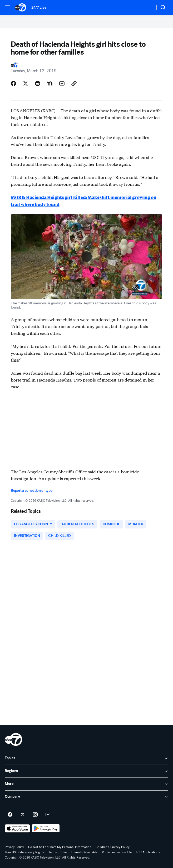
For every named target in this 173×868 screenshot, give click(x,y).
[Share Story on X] (26, 83)
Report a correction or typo (32, 491)
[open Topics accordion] (86, 758)
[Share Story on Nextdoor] (50, 83)
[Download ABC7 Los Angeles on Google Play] (46, 828)
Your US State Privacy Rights (24, 852)
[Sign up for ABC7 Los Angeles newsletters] (48, 815)
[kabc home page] (13, 739)
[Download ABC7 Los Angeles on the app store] (17, 828)
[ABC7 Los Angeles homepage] (21, 7)
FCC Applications (148, 852)
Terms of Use (58, 852)
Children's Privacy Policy (113, 847)
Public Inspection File (117, 852)
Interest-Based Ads (84, 852)
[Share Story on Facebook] (13, 83)
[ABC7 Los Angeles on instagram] (35, 815)
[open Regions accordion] (86, 771)
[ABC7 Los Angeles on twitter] (23, 815)
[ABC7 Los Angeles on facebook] (10, 815)
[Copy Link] (74, 83)
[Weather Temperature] (147, 7)
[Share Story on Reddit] (38, 83)
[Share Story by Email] (62, 83)
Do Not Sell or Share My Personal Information (60, 847)
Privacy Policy (14, 847)
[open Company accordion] (86, 797)
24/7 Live (39, 7)
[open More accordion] (86, 784)
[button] (7, 7)
